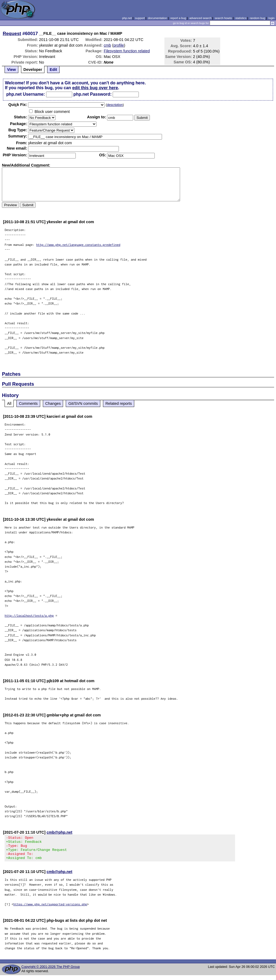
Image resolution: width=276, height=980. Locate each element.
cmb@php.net (60, 832)
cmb (107, 45)
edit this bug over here (95, 88)
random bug (257, 18)
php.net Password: (92, 94)
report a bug (178, 18)
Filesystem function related (127, 51)
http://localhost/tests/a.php (29, 615)
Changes (53, 403)
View (11, 70)
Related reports (119, 403)
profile (119, 45)
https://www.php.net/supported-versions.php (50, 909)
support (140, 18)
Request (12, 33)
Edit (53, 70)
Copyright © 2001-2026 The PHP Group (51, 972)
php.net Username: (25, 94)
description (115, 105)
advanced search (200, 18)
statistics (241, 18)
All (9, 403)
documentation (158, 18)
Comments (28, 403)
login (272, 18)
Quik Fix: (18, 105)
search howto (223, 18)
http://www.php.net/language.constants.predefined (78, 245)
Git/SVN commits (83, 403)
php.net (127, 18)
